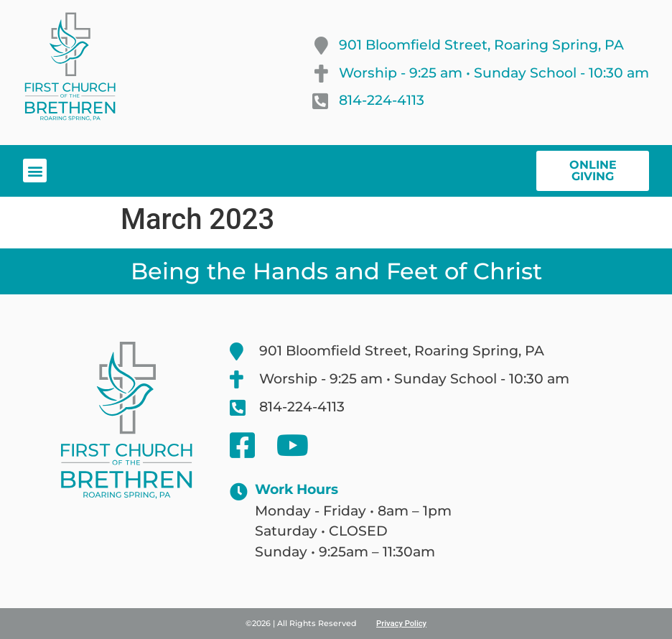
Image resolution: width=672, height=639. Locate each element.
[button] (35, 171)
